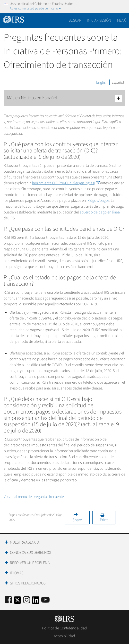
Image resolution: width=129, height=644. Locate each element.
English (102, 82)
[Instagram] (27, 600)
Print (104, 520)
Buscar (75, 20)
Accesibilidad (64, 636)
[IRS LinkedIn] (36, 602)
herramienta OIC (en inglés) (66, 183)
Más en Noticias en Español (64, 98)
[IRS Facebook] (8, 600)
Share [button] (77, 520)
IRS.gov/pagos (98, 201)
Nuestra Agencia (25, 542)
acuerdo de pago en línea (100, 212)
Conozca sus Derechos (30, 553)
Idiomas (17, 573)
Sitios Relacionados (28, 583)
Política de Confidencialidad (64, 628)
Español (118, 82)
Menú (122, 20)
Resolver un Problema (30, 563)
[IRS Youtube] (45, 600)
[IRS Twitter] (17, 602)
